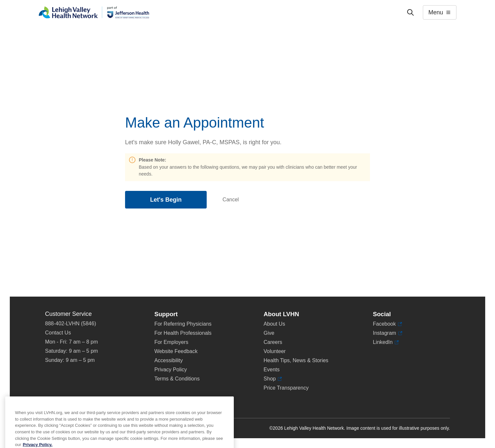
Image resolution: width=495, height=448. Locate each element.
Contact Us (58, 333)
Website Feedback (176, 351)
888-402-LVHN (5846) (71, 324)
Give (269, 333)
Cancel (231, 200)
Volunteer (275, 351)
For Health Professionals (183, 333)
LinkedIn (386, 342)
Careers (273, 342)
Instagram (388, 333)
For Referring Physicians (183, 324)
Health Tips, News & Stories (296, 360)
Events (271, 370)
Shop (273, 379)
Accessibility (169, 360)
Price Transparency (286, 388)
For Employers (171, 342)
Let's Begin (166, 200)
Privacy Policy (171, 370)
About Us (274, 324)
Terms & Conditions (177, 379)
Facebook (387, 324)
